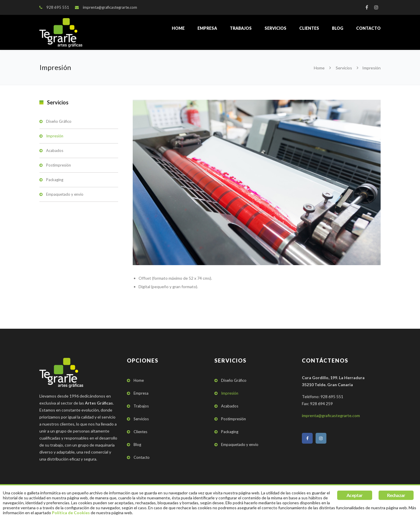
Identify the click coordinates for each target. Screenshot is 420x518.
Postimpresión (58, 165)
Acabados (55, 150)
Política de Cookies (71, 513)
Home (178, 28)
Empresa (207, 28)
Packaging (55, 180)
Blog (338, 28)
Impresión (55, 136)
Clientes (309, 28)
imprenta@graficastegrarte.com (110, 7)
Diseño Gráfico (59, 121)
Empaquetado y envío (65, 194)
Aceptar (355, 495)
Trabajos (241, 28)
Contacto (368, 28)
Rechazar (396, 495)
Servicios (275, 28)
